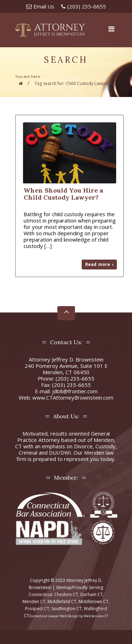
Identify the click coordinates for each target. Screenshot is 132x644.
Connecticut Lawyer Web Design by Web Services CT (69, 616)
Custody (105, 446)
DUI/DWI (60, 452)
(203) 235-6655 (87, 6)
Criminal (28, 452)
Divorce (83, 446)
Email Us (44, 6)
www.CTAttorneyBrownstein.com (73, 397)
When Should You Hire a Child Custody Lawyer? (63, 194)
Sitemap (64, 587)
